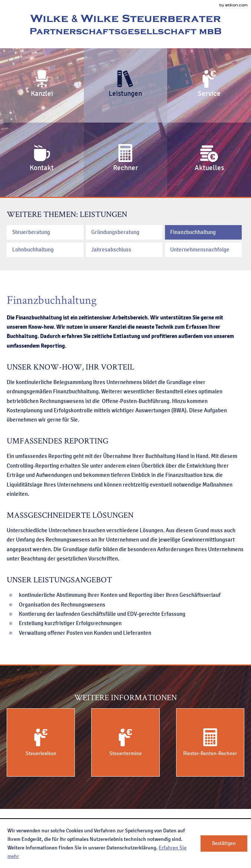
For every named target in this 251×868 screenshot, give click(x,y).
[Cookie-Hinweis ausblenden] (224, 843)
